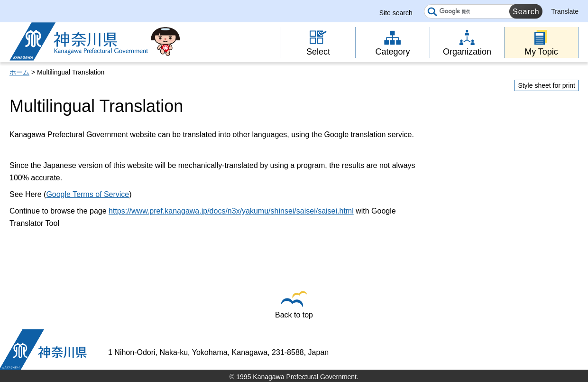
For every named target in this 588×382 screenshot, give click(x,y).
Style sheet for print (547, 85)
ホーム (19, 72)
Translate (565, 11)
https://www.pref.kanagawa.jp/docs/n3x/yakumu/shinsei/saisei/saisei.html (231, 211)
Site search (396, 13)
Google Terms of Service (87, 194)
